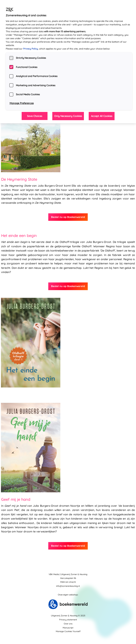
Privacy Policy (31, 49)
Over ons (68, 624)
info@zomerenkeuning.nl (68, 586)
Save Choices (35, 116)
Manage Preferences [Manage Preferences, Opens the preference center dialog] (22, 103)
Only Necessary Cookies (68, 116)
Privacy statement (68, 620)
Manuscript (68, 628)
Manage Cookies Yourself (68, 631)
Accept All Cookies (102, 116)
